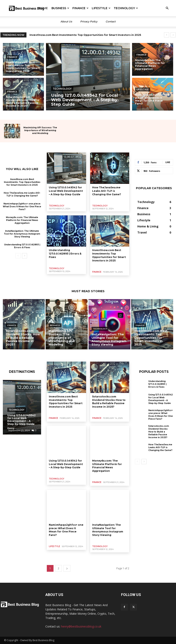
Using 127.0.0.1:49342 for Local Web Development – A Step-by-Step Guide (66, 191)
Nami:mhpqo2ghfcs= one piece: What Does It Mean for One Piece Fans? (22, 207)
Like (168, 162)
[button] (167, 8)
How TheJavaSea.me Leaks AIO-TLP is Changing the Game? (22, 194)
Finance (80, 8)
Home (43, 8)
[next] (173, 35)
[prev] (167, 35)
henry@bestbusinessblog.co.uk (81, 626)
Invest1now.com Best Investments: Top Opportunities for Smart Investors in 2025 (85, 35)
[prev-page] (18, 256)
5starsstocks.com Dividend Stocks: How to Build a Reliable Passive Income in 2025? (109, 402)
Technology (126, 8)
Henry (11, 428)
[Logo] (26, 8)
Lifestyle (101, 8)
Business (60, 8)
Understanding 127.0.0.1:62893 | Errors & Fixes (22, 246)
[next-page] (25, 256)
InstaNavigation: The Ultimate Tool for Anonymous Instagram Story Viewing (22, 234)
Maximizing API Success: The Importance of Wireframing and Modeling (40, 130)
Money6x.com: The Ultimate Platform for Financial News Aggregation (22, 220)
